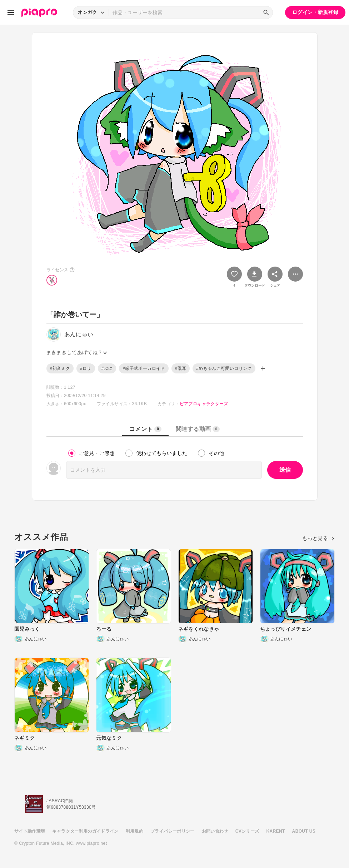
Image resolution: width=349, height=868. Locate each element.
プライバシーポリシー (173, 831)
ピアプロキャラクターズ (204, 404)
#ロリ (86, 368)
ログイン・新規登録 (315, 12)
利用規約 (134, 831)
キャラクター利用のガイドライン (85, 831)
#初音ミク (60, 368)
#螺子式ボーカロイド (144, 368)
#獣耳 (181, 368)
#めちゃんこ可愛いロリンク (224, 368)
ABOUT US (304, 831)
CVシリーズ (247, 831)
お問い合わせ (215, 831)
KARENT (276, 831)
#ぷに (107, 368)
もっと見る (318, 538)
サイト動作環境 (30, 831)
